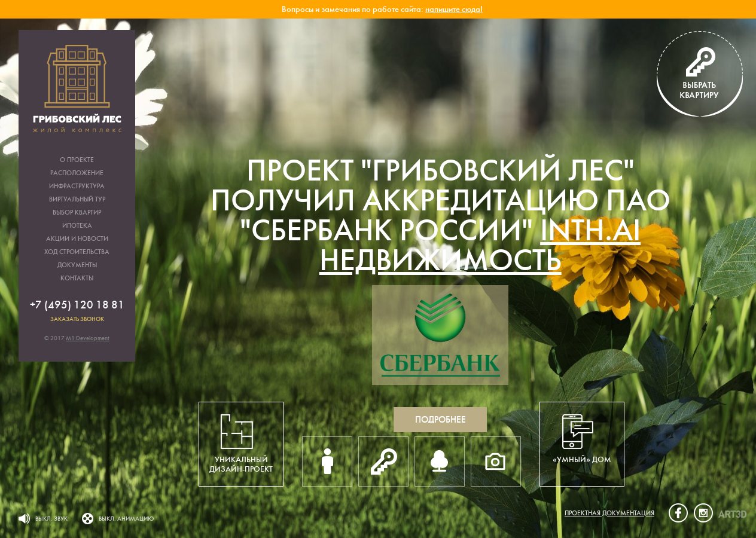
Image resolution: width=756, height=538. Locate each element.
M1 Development (88, 338)
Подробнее (441, 420)
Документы (77, 265)
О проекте (77, 160)
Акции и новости (77, 239)
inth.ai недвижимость (480, 245)
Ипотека (77, 226)
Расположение (77, 173)
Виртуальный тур (77, 199)
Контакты (77, 278)
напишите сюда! (454, 9)
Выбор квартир (77, 213)
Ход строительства (77, 252)
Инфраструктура (77, 186)
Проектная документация (609, 513)
